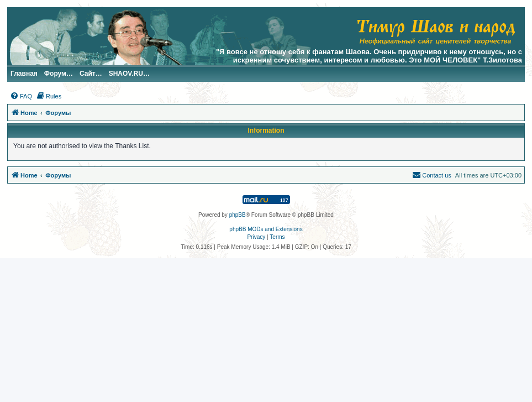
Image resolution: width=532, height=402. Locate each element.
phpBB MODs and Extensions (266, 229)
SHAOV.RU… (129, 74)
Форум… (59, 74)
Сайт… (91, 74)
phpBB (238, 215)
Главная (24, 74)
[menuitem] (21, 96)
